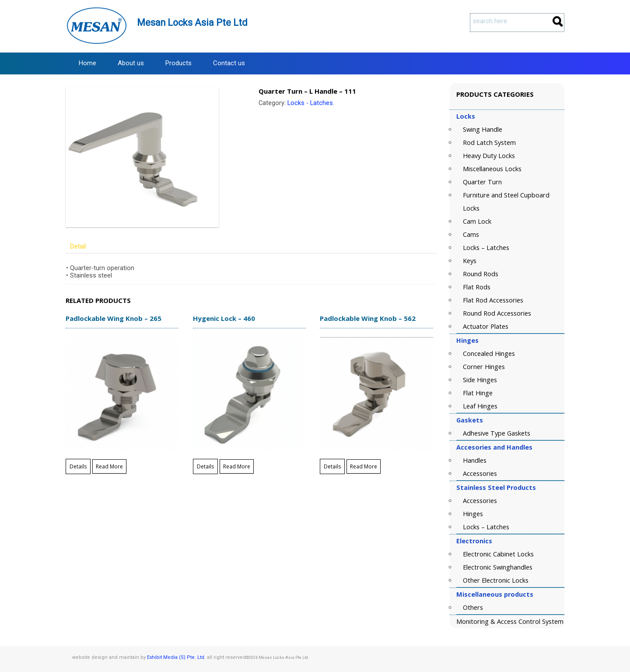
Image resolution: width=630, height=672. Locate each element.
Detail (78, 247)
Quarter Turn (482, 182)
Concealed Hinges (489, 354)
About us (131, 63)
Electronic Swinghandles (498, 567)
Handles (475, 460)
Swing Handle (483, 129)
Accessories (480, 473)
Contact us (229, 63)
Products (178, 63)
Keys (470, 261)
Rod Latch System (489, 142)
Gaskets (470, 420)
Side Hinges (480, 380)
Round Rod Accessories (497, 313)
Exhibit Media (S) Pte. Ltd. (176, 657)
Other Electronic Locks (496, 580)
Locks (466, 116)
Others (473, 607)
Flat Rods (477, 287)
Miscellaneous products (495, 594)
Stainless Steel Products (496, 487)
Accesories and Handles (494, 447)
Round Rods (481, 274)
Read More (109, 466)
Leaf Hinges (480, 406)
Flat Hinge (478, 393)
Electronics (474, 541)
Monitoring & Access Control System (510, 621)
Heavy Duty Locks (489, 156)
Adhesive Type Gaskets (497, 433)
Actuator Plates (486, 326)
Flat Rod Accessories (493, 300)
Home (87, 63)
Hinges (467, 340)
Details (78, 466)
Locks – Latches (486, 248)
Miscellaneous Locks (492, 169)
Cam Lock (477, 221)
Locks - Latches (310, 103)
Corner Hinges (484, 367)
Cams (471, 234)
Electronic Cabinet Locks (498, 554)
